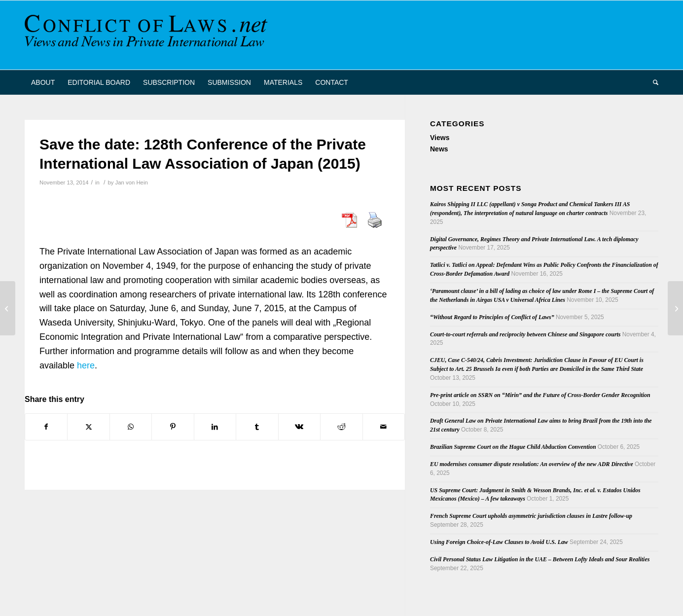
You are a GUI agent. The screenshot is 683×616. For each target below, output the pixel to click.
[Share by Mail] (384, 427)
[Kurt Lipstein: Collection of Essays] (675, 308)
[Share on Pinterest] (173, 427)
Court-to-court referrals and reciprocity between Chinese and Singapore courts (525, 334)
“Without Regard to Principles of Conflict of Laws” (492, 317)
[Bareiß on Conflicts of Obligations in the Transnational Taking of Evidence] (8, 308)
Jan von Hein (132, 182)
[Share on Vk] (299, 427)
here (86, 365)
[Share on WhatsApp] (131, 427)
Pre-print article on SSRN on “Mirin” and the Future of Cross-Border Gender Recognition (540, 395)
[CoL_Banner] (148, 35)
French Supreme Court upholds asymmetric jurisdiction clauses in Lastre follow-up (531, 516)
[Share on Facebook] (46, 427)
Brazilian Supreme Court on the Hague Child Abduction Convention (513, 447)
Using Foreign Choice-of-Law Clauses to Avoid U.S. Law (499, 542)
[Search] (652, 82)
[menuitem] (43, 82)
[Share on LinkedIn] (215, 427)
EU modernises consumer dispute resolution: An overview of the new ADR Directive (532, 464)
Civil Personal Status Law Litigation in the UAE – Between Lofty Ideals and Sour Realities (540, 559)
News (439, 149)
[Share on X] (88, 427)
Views (440, 138)
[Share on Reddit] (341, 427)
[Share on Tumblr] (257, 427)
